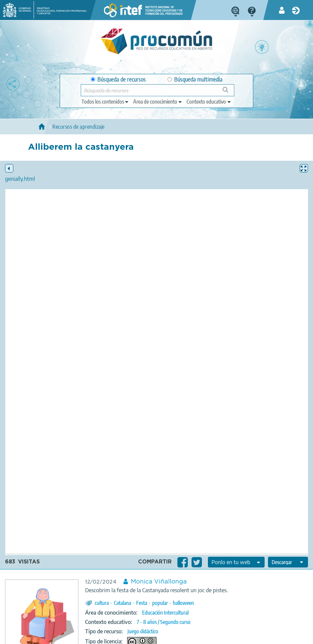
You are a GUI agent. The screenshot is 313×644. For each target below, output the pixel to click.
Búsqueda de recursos (118, 79)
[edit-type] (105, 102)
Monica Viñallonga (159, 582)
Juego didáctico (143, 631)
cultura (102, 603)
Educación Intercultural (165, 613)
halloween (183, 603)
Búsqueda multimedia (195, 79)
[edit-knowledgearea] (158, 102)
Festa (142, 603)
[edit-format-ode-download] (288, 562)
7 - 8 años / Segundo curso (164, 622)
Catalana (122, 603)
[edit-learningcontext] (209, 102)
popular (160, 603)
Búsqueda (229, 92)
